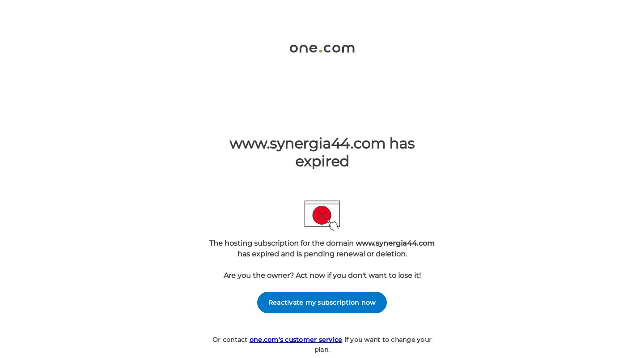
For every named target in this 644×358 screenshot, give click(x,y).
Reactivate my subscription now (322, 303)
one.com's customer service (296, 340)
